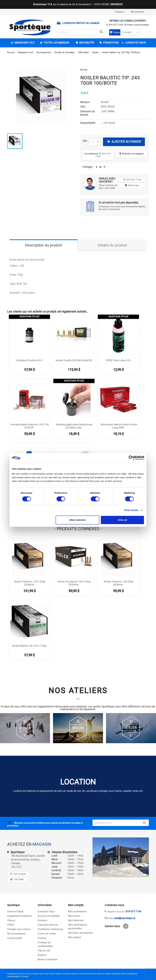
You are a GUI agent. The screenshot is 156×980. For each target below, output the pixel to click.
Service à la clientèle (49, 916)
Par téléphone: (98, 155)
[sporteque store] (121, 857)
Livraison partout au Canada (81, 23)
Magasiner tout (24, 43)
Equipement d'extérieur (19, 916)
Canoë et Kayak (15, 911)
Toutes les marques (56, 43)
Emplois (42, 955)
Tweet (100, 168)
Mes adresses (76, 920)
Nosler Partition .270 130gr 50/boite (30, 583)
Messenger (132, 185)
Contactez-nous (46, 911)
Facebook (126, 926)
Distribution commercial (50, 929)
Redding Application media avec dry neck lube (74, 426)
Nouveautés (86, 43)
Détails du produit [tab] (112, 245)
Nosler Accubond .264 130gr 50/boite (74, 583)
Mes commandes (77, 911)
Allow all (122, 520)
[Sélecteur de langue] (121, 12)
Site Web (19, 879)
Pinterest (104, 168)
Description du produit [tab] (43, 245)
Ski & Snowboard (16, 934)
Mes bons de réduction (80, 933)
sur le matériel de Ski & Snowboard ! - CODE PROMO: (78, 4)
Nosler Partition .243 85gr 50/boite (119, 583)
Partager (96, 168)
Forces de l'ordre (47, 934)
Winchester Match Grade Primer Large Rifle (119, 426)
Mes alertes (75, 937)
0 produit (131, 32)
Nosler (84, 70)
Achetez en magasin (131, 154)
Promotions (111, 43)
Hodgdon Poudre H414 (29, 360)
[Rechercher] (81, 32)
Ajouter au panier (124, 142)
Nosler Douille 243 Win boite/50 (74, 360)
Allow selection (77, 520)
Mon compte (76, 905)
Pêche (11, 925)
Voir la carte (20, 874)
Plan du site (44, 951)
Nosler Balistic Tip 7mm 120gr (29, 646)
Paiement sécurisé (48, 925)
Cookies (42, 938)
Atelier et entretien (48, 959)
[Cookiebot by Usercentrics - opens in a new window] (131, 458)
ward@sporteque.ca (125, 918)
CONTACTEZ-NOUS (135, 43)
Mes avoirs (74, 916)
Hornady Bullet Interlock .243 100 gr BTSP (30, 426)
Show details (131, 510)
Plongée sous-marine (19, 929)
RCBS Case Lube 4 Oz (118, 360)
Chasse (11, 920)
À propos (43, 920)
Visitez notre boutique (138, 25)
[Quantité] (93, 142)
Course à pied (15, 938)
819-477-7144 (116, 25)
